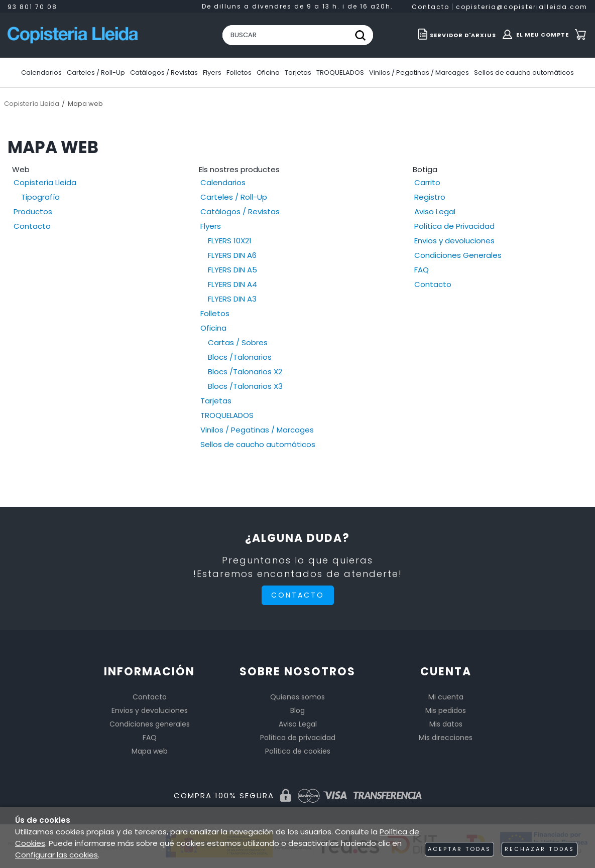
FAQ (422, 270)
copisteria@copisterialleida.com (522, 7)
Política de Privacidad (454, 226)
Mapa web (150, 751)
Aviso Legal (435, 211)
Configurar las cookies (56, 855)
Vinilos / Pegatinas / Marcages (257, 430)
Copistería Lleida (45, 182)
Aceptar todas (459, 849)
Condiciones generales (150, 724)
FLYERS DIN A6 (232, 255)
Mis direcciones (446, 738)
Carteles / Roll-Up (234, 197)
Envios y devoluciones (454, 241)
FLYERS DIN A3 (232, 299)
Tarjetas (216, 401)
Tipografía (40, 197)
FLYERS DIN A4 (232, 284)
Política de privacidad (298, 738)
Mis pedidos (446, 710)
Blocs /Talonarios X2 (245, 372)
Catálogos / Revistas (240, 211)
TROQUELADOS (227, 415)
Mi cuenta (446, 697)
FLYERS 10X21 (230, 241)
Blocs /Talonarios (240, 357)
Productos (33, 211)
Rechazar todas (540, 849)
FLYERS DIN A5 (232, 270)
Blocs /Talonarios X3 (245, 386)
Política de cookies (298, 751)
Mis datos (446, 724)
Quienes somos (297, 697)
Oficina (213, 328)
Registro (430, 197)
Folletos (215, 313)
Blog (297, 710)
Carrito (427, 182)
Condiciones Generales (458, 255)
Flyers (211, 226)
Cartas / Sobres (238, 342)
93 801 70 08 (32, 7)
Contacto (431, 7)
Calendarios (223, 182)
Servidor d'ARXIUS (463, 35)
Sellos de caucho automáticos (258, 444)
